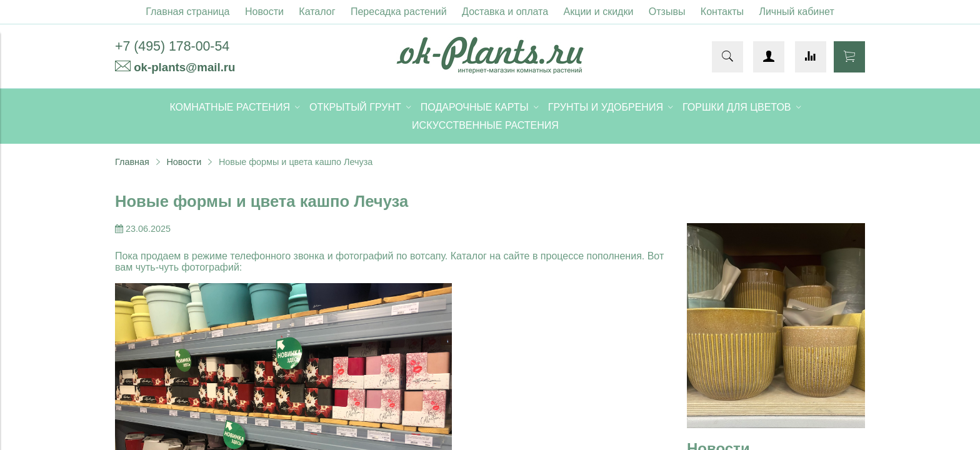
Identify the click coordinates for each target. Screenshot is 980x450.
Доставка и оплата (505, 12)
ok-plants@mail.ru (184, 67)
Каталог (317, 12)
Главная (132, 162)
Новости (264, 12)
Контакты (722, 12)
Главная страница (187, 12)
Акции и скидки (599, 12)
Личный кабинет (796, 12)
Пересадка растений (399, 12)
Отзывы (667, 12)
